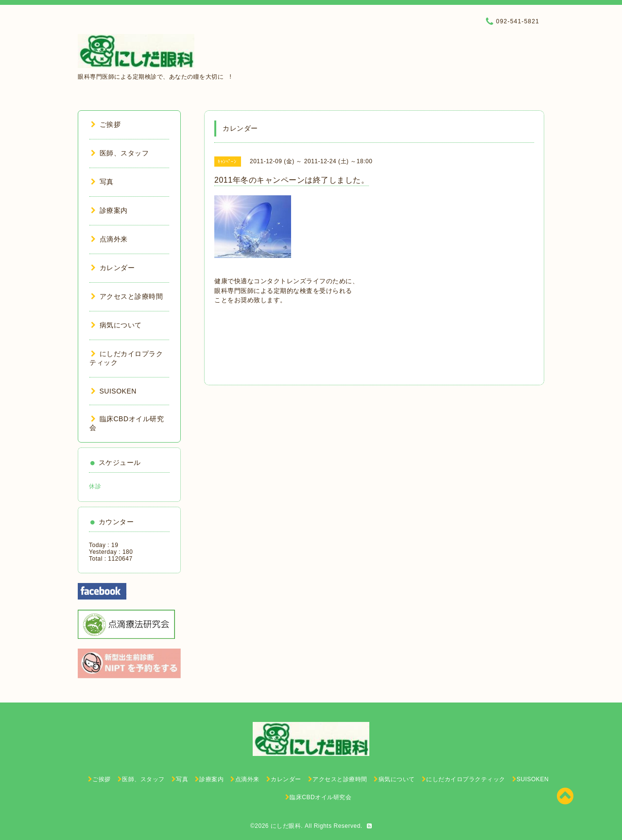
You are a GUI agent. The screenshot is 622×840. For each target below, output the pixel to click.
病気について (116, 325)
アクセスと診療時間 (127, 296)
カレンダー (113, 268)
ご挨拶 (106, 124)
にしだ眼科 (286, 826)
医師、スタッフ (120, 153)
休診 (95, 486)
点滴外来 (109, 239)
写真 (102, 182)
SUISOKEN (114, 391)
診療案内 (109, 210)
